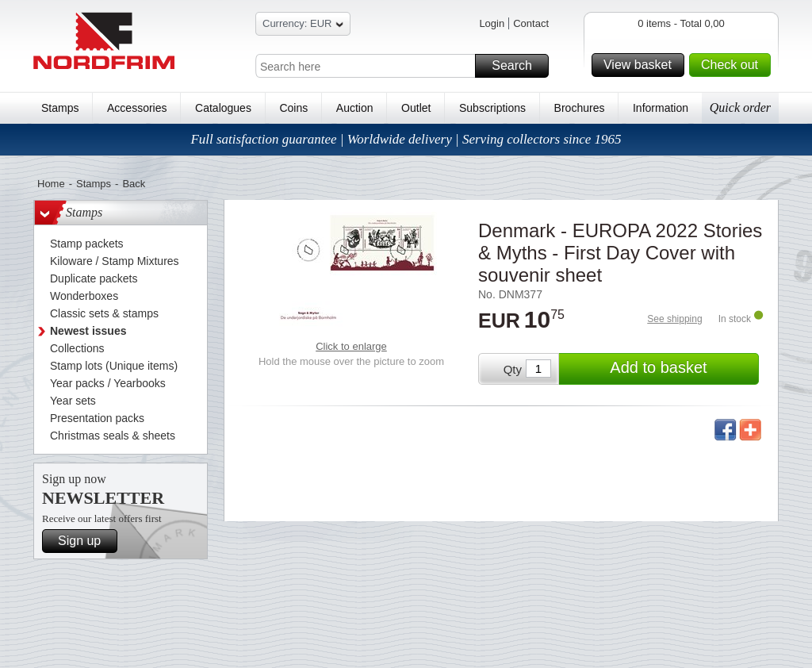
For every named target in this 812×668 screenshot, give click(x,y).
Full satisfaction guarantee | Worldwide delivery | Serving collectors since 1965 (406, 139)
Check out (733, 65)
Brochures (580, 108)
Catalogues (223, 108)
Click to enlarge (351, 346)
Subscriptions (492, 108)
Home (51, 184)
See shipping (674, 319)
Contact (531, 23)
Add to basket (682, 369)
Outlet (416, 108)
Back (134, 184)
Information (661, 108)
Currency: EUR (303, 26)
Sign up (85, 541)
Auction (355, 108)
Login (492, 23)
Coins (293, 108)
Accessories (137, 108)
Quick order (740, 107)
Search (518, 66)
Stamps (60, 108)
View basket (642, 65)
